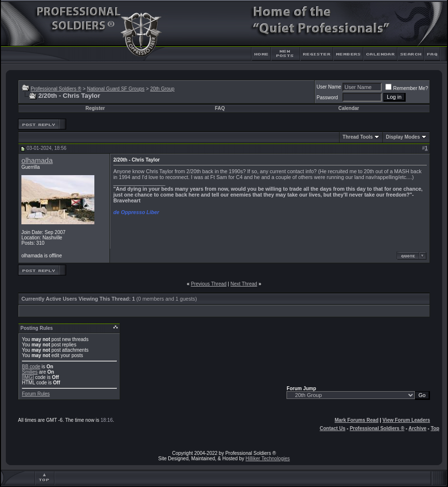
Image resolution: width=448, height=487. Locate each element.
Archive (418, 428)
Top (435, 428)
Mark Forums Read (357, 420)
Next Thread (244, 284)
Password (327, 98)
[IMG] (28, 377)
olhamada (37, 161)
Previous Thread (208, 284)
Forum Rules (36, 394)
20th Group (162, 89)
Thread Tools (358, 137)
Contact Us (332, 428)
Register (95, 108)
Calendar (349, 108)
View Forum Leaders (406, 420)
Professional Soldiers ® (56, 89)
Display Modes (403, 137)
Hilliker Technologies (268, 459)
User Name (329, 87)
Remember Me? (407, 88)
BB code (31, 367)
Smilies (30, 372)
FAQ (220, 108)
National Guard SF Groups (116, 89)
